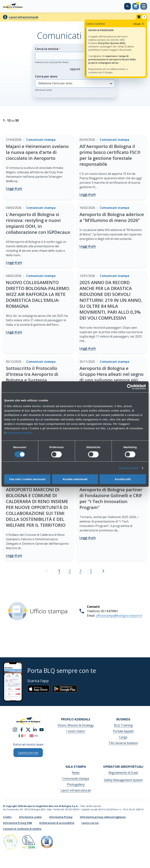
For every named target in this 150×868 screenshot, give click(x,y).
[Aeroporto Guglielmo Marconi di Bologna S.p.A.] (13, 6)
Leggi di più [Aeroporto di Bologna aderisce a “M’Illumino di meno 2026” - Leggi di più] (88, 246)
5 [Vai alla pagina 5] (91, 571)
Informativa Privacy (61, 817)
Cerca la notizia (70, 55)
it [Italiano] (22, 736)
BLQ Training (123, 725)
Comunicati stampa (76, 778)
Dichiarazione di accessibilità (57, 823)
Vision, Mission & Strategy (76, 725)
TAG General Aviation (123, 743)
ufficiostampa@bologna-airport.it (119, 616)
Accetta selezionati (75, 479)
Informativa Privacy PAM (17, 823)
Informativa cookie (30, 817)
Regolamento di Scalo (123, 773)
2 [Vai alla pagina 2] (70, 571)
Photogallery (76, 784)
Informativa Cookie (19, 433)
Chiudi (139, 24)
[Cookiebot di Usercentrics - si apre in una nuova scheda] (130, 387)
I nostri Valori (76, 731)
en (34, 736)
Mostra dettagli (129, 468)
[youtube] (42, 729)
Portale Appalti (123, 731)
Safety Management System (123, 780)
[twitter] (28, 729)
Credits (7, 817)
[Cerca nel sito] (127, 6)
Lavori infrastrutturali (24, 17)
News (76, 773)
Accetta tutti (123, 479)
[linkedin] (35, 729)
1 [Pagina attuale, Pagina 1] (59, 571)
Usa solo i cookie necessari (27, 479)
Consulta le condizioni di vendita (22, 829)
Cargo (123, 737)
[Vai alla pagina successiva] (103, 573)
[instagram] (15, 729)
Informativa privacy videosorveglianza (103, 817)
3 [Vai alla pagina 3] (80, 571)
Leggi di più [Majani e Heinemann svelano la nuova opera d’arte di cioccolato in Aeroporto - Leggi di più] (14, 188)
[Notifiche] (142, 17)
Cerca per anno (75, 83)
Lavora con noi (90, 823)
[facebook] (22, 729)
